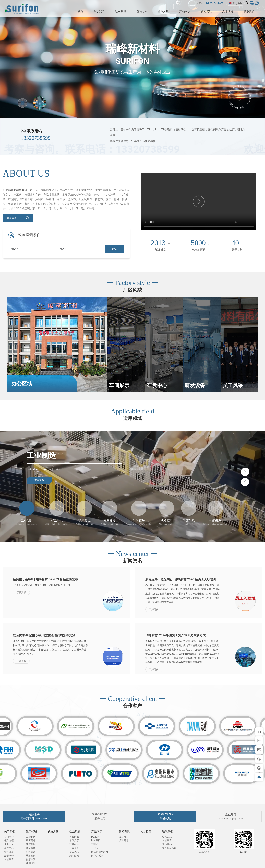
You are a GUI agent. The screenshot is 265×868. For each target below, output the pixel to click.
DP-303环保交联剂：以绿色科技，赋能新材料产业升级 (42, 585)
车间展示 (119, 385)
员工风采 (233, 385)
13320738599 (36, 138)
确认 (114, 249)
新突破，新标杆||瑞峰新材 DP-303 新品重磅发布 (45, 579)
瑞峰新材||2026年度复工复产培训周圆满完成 (175, 635)
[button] (245, 472)
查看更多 (39, 480)
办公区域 (22, 383)
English (235, 3)
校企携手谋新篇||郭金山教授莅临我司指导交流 (44, 635)
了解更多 (21, 592)
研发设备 (195, 385)
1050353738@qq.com (231, 818)
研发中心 (157, 385)
